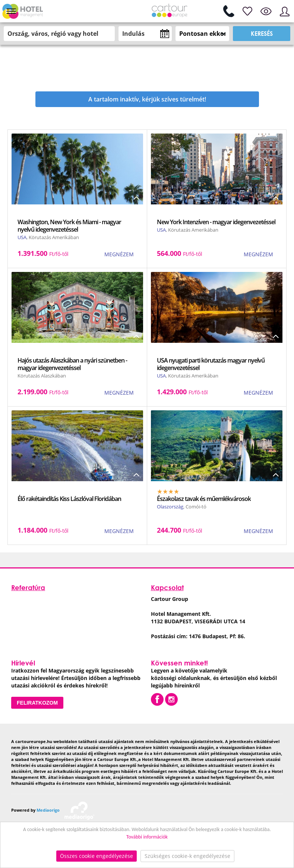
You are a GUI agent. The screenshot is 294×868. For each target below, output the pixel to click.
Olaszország (170, 507)
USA (22, 237)
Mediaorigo (48, 810)
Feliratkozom (37, 703)
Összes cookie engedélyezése (97, 856)
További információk (147, 837)
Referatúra (28, 587)
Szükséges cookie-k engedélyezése (187, 856)
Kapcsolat (167, 587)
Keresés (262, 33)
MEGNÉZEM (119, 254)
